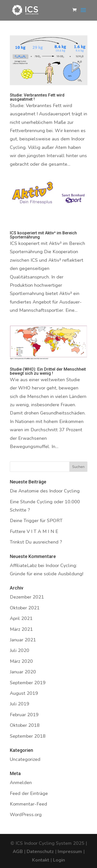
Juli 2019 (20, 704)
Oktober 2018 (25, 725)
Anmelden (21, 783)
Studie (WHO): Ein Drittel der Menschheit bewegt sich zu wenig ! (48, 371)
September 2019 (28, 683)
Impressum (70, 851)
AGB (18, 851)
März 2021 (21, 629)
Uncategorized (25, 759)
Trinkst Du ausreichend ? (36, 542)
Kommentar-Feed (28, 804)
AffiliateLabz (23, 566)
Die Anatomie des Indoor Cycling (45, 491)
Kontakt (41, 860)
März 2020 (21, 661)
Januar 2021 (23, 640)
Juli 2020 (20, 650)
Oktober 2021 (25, 608)
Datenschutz (40, 851)
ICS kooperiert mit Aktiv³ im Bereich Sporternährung (43, 235)
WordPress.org (26, 815)
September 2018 (28, 736)
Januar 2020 (23, 672)
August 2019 (24, 693)
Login (59, 860)
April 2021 (21, 618)
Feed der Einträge (29, 793)
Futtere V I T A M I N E (34, 531)
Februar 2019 (24, 715)
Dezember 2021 (27, 597)
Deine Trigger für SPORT (36, 521)
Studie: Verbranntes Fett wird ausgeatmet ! (37, 97)
